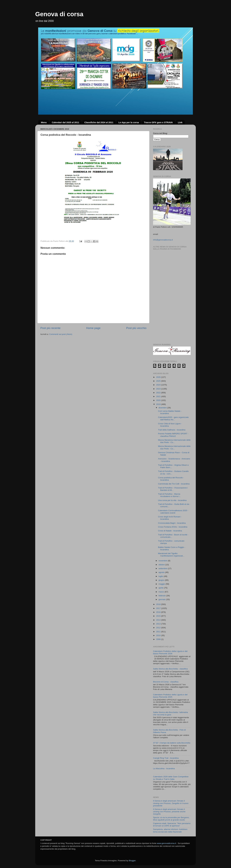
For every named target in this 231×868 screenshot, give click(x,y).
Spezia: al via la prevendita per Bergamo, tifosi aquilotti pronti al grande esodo (171, 819)
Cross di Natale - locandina (170, 531)
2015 (159, 616)
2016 (159, 612)
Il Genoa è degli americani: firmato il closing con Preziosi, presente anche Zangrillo (169, 812)
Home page (93, 328)
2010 (159, 635)
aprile (161, 588)
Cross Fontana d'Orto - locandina (173, 527)
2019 (159, 404)
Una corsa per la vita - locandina (172, 500)
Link (180, 122)
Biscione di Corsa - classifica (166, 682)
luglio (161, 576)
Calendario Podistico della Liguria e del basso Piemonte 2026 (170, 652)
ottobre (162, 565)
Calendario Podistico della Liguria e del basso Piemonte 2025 (170, 696)
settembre (163, 568)
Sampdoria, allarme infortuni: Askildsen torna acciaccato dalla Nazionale (170, 830)
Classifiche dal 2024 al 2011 (99, 122)
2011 (159, 632)
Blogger (132, 861)
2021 (159, 396)
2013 (159, 624)
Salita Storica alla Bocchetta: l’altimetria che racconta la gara (170, 713)
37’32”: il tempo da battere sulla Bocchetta (172, 743)
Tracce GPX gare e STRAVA (158, 122)
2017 (159, 608)
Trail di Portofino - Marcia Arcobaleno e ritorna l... (169, 495)
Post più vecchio (136, 328)
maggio (162, 584)
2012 (159, 628)
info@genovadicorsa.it (163, 240)
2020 (159, 400)
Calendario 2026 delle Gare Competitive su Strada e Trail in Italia (171, 778)
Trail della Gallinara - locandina (172, 430)
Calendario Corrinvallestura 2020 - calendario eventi (173, 512)
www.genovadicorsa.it (167, 843)
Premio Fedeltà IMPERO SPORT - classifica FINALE (173, 435)
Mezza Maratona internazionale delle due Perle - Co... (174, 441)
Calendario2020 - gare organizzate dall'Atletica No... (173, 418)
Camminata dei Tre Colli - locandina (174, 484)
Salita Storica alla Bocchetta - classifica (170, 669)
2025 (159, 381)
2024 (159, 385)
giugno (162, 580)
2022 (159, 393)
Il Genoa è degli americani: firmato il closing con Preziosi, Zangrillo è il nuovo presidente (171, 803)
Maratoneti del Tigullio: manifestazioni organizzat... (171, 555)
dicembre (163, 408)
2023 (159, 389)
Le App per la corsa (129, 122)
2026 (159, 377)
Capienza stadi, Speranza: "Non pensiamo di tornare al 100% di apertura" (172, 825)
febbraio (162, 596)
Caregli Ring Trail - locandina (166, 758)
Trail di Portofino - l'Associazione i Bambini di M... (173, 489)
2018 (159, 604)
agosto (162, 572)
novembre (163, 561)
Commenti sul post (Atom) (61, 334)
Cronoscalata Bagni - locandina (172, 523)
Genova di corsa (59, 14)
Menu (44, 122)
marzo (162, 592)
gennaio (162, 599)
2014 (159, 620)
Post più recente (50, 328)
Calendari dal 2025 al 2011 (66, 122)
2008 (159, 639)
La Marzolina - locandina (164, 768)
